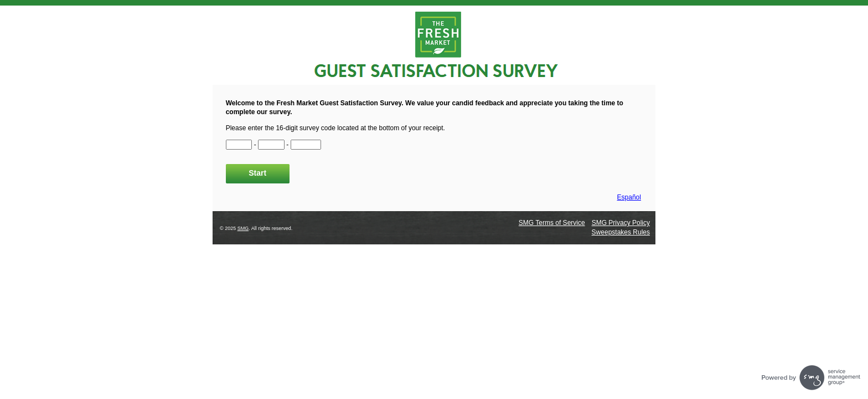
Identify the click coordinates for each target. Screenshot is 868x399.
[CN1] (239, 145)
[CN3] (306, 145)
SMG (243, 228)
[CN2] (271, 145)
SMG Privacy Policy (621, 223)
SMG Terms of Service (552, 223)
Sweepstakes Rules (621, 232)
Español (629, 197)
